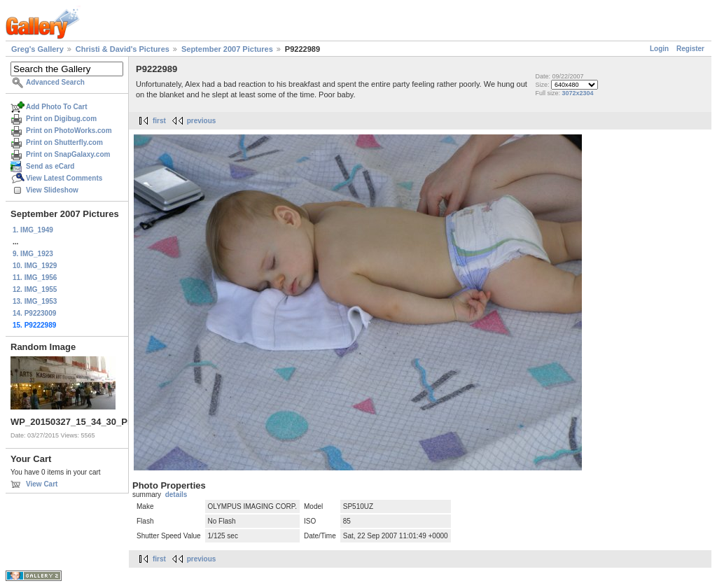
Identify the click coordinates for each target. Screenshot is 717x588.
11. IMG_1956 (35, 278)
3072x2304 (577, 93)
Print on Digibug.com (61, 119)
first (159, 121)
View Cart (42, 484)
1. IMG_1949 (33, 230)
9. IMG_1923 (33, 254)
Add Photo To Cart (57, 107)
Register (690, 49)
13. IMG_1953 (35, 301)
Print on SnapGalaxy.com (68, 154)
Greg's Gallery (37, 49)
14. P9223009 (34, 313)
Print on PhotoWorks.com (69, 131)
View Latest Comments (64, 178)
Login (659, 49)
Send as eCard (50, 166)
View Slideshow (52, 190)
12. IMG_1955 (35, 289)
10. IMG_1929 (35, 266)
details (176, 495)
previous (202, 121)
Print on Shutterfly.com (64, 142)
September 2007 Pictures (227, 49)
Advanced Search (55, 82)
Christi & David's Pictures (123, 49)
